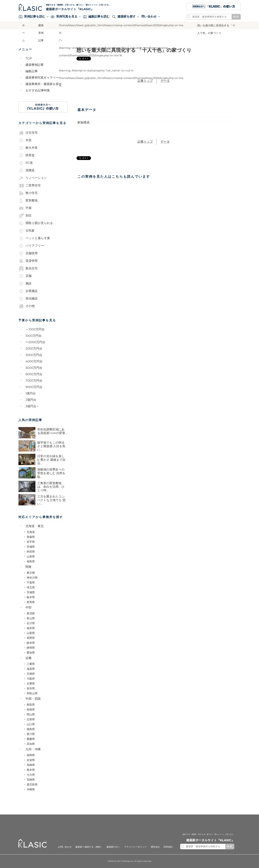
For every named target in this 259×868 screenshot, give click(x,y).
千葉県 (31, 582)
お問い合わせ (65, 847)
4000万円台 (34, 362)
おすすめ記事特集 (38, 91)
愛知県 (31, 653)
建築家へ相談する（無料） (89, 847)
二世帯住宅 (30, 186)
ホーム (24, 26)
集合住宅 (28, 269)
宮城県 (31, 547)
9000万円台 (34, 387)
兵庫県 (31, 684)
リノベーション (33, 178)
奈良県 (31, 688)
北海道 (31, 532)
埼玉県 (31, 587)
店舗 (25, 276)
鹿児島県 (32, 785)
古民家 (27, 231)
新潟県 (31, 613)
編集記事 (32, 71)
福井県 (31, 628)
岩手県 (31, 542)
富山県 (31, 618)
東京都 (31, 573)
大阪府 (31, 679)
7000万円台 (34, 381)
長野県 (31, 638)
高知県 (31, 744)
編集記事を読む (96, 17)
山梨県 (31, 633)
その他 (27, 306)
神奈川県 (32, 578)
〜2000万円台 (36, 342)
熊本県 (31, 770)
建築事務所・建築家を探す (44, 84)
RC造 (26, 163)
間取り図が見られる (36, 223)
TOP (29, 59)
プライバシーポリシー (135, 847)
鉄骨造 (27, 155)
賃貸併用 (28, 261)
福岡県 (31, 755)
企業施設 (28, 291)
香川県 (31, 734)
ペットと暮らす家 (34, 238)
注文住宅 (28, 133)
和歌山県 (32, 693)
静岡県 (31, 648)
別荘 (25, 216)
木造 (25, 140)
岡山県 (31, 714)
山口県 (31, 724)
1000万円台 (34, 336)
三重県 (31, 664)
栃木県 (31, 597)
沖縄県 (31, 789)
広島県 (31, 719)
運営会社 (155, 847)
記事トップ (145, 81)
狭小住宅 (28, 193)
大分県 (31, 775)
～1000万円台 (35, 330)
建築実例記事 (41, 26)
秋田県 (31, 552)
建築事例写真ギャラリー (42, 78)
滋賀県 (31, 669)
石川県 (31, 623)
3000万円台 (34, 355)
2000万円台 (34, 349)
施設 (25, 284)
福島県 (31, 561)
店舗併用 (28, 253)
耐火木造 (28, 148)
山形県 (31, 556)
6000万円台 (34, 374)
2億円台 (31, 400)
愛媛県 (31, 739)
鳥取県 (31, 705)
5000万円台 (34, 368)
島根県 (31, 710)
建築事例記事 (35, 65)
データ (165, 81)
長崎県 (31, 765)
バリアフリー (31, 246)
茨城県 (31, 592)
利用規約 (168, 847)
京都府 (31, 674)
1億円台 (31, 394)
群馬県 (31, 602)
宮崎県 (31, 780)
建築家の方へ (113, 847)
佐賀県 (31, 760)
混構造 (27, 171)
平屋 (25, 208)
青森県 (31, 537)
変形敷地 (28, 201)
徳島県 (31, 729)
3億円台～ (32, 406)
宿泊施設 (28, 299)
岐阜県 (31, 643)
